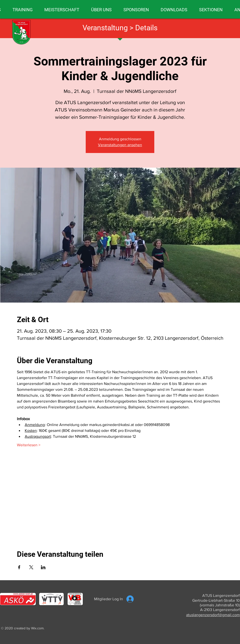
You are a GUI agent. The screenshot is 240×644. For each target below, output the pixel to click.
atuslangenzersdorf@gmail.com (213, 615)
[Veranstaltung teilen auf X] (31, 567)
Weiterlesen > (29, 445)
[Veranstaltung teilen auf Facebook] (19, 567)
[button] (23, 10)
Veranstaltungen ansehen (120, 145)
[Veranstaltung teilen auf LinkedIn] (43, 567)
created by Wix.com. (29, 628)
